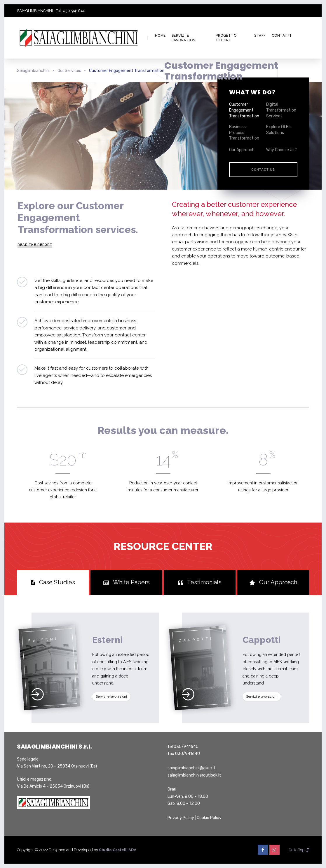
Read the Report (35, 245)
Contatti (281, 36)
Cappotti (262, 640)
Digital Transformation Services (281, 110)
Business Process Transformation (244, 133)
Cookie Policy (209, 818)
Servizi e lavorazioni (184, 38)
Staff (260, 36)
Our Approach (242, 150)
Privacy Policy (181, 818)
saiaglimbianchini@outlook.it (194, 775)
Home (160, 36)
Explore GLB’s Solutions (279, 130)
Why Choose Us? (281, 150)
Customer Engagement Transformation (244, 110)
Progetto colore (226, 38)
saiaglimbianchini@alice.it (192, 768)
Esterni (108, 640)
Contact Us (263, 170)
